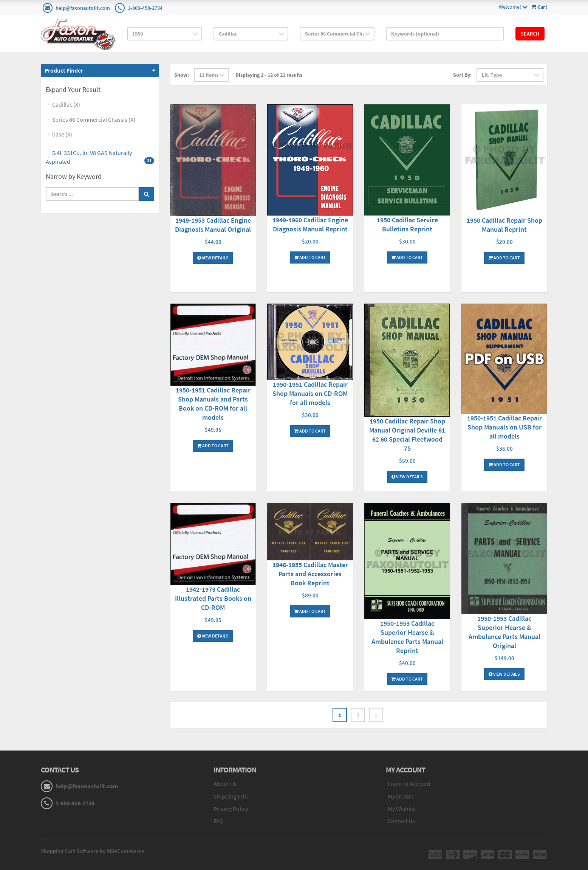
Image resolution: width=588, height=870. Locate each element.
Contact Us (401, 821)
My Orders (401, 796)
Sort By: (462, 75)
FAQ (219, 821)
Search (530, 34)
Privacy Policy (231, 809)
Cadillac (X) (66, 104)
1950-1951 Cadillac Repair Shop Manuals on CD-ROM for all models (310, 393)
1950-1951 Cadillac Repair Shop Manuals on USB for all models (504, 427)
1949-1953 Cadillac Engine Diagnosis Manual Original (213, 225)
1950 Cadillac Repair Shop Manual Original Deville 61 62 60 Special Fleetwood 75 (407, 435)
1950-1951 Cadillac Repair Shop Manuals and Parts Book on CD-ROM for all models (213, 404)
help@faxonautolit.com (83, 8)
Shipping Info (231, 796)
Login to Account (409, 784)
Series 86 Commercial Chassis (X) (94, 119)
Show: (182, 75)
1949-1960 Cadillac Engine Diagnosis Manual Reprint (310, 224)
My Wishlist (402, 809)
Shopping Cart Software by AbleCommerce (93, 851)
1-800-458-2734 (145, 8)
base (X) (62, 134)
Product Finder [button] (64, 70)
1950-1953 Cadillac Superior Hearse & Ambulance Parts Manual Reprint (407, 637)
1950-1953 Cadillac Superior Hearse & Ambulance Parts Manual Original (504, 632)
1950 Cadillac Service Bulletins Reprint (407, 224)
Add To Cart (310, 257)
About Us (225, 784)
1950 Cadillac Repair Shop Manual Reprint (504, 225)
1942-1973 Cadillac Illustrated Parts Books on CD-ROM (213, 598)
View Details (213, 258)
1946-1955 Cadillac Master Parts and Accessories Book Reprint (310, 574)
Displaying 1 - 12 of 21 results (269, 75)
